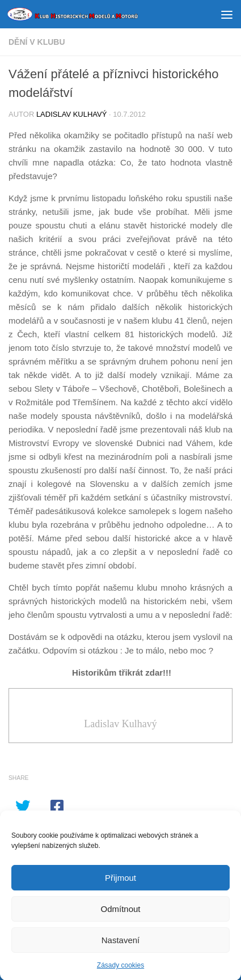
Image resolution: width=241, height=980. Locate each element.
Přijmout (120, 882)
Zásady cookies (120, 970)
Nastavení (121, 944)
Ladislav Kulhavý (72, 114)
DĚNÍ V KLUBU (37, 42)
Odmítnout (120, 913)
